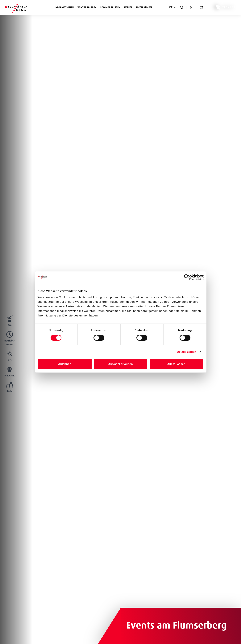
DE (171, 7)
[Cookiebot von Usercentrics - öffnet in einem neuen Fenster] (187, 277)
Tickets (225, 7)
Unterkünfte (144, 8)
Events (129, 7)
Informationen (65, 7)
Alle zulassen (176, 364)
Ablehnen (65, 364)
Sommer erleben (111, 7)
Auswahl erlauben (120, 364)
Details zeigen (187, 352)
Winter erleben (88, 7)
